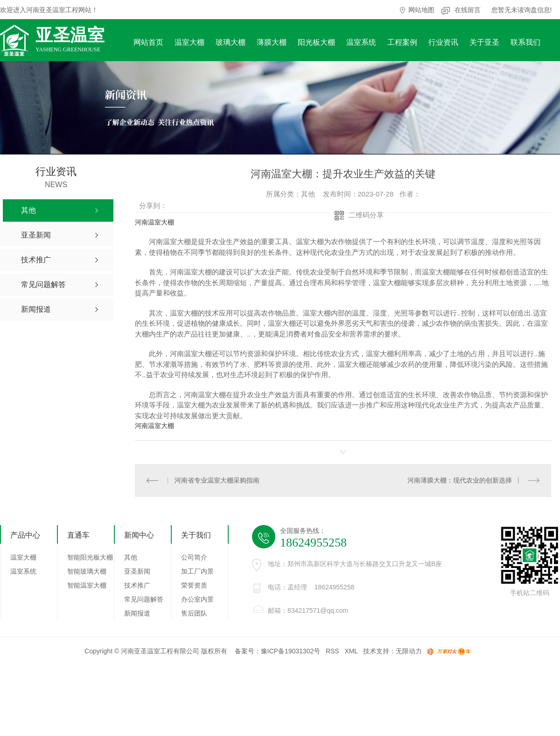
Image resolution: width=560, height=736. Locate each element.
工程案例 (402, 42)
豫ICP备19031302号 (291, 651)
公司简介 (194, 557)
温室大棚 (189, 42)
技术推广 (137, 585)
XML (351, 651)
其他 (131, 557)
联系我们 (525, 42)
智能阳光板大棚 (90, 557)
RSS (332, 651)
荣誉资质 (194, 585)
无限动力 (409, 651)
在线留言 (468, 10)
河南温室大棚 (154, 222)
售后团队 (194, 613)
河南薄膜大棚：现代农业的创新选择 (460, 480)
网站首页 (148, 42)
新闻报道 (137, 613)
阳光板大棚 (316, 42)
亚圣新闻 (137, 571)
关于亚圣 (484, 42)
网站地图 (421, 10)
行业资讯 (443, 42)
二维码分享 (366, 215)
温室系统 (361, 42)
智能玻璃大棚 (87, 571)
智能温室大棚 (87, 585)
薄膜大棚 (272, 42)
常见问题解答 (144, 599)
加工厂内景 (197, 571)
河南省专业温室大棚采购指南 (217, 480)
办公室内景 (197, 599)
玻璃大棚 (231, 42)
